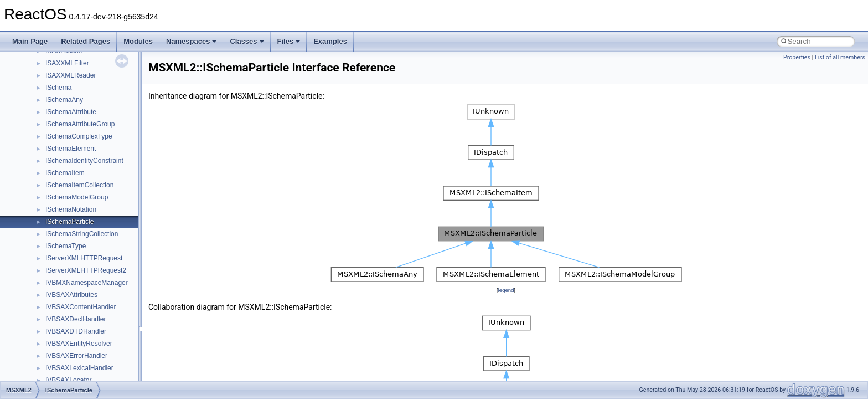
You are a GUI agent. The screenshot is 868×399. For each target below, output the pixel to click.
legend (506, 290)
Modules (138, 41)
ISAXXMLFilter (67, 63)
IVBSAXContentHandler (81, 307)
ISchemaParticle (69, 222)
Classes (247, 41)
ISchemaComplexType (79, 136)
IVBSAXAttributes (71, 295)
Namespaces (192, 41)
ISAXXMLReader (71, 75)
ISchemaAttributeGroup (80, 124)
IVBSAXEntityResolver (79, 344)
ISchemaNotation (71, 209)
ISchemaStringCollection (82, 234)
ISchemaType (66, 246)
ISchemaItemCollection (79, 185)
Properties (797, 57)
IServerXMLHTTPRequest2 (86, 270)
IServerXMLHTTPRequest (84, 258)
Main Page (30, 41)
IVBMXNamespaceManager (87, 283)
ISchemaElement (71, 149)
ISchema (58, 88)
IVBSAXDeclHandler (76, 319)
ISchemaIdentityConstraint (84, 161)
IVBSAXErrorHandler (76, 356)
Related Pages (86, 41)
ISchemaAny (64, 100)
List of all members (840, 57)
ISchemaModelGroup (77, 197)
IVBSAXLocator (68, 380)
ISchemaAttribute (71, 112)
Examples (330, 41)
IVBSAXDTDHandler (76, 331)
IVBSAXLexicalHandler (79, 368)
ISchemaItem (65, 173)
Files (289, 41)
